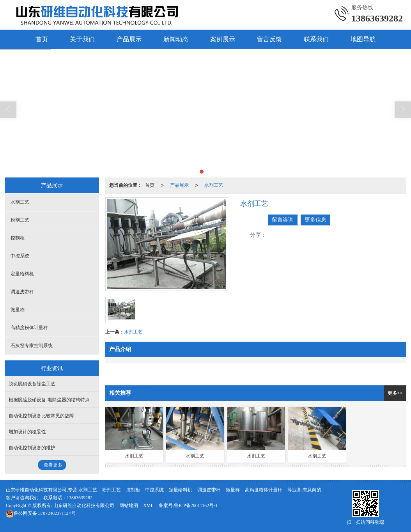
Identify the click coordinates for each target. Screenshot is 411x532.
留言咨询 (283, 220)
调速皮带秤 (22, 292)
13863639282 (80, 498)
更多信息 (315, 220)
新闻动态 (176, 39)
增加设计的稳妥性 (27, 432)
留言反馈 (269, 39)
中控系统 (20, 256)
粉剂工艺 (20, 220)
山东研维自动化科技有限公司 (84, 505)
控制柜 (18, 238)
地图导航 (363, 39)
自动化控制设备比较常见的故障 (41, 416)
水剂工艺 (214, 185)
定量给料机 (22, 274)
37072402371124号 (41, 513)
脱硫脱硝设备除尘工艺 (32, 384)
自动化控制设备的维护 (32, 448)
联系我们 (316, 39)
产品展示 (129, 39)
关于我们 (82, 39)
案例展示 (223, 39)
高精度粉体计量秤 (29, 328)
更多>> (395, 393)
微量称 (18, 310)
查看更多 (53, 465)
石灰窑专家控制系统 (32, 346)
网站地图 (129, 505)
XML (148, 505)
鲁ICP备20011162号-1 (196, 505)
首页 (42, 39)
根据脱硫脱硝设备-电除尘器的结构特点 (49, 400)
